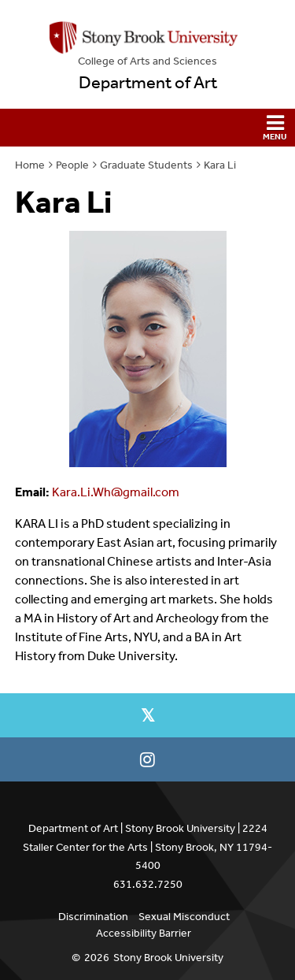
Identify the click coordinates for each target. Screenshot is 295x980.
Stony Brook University (168, 958)
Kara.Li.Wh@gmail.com (116, 492)
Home (30, 165)
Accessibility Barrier (144, 933)
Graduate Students (146, 165)
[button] (147, 128)
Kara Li (220, 165)
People (72, 165)
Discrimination (93, 917)
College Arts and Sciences (147, 61)
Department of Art (148, 83)
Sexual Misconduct (184, 917)
